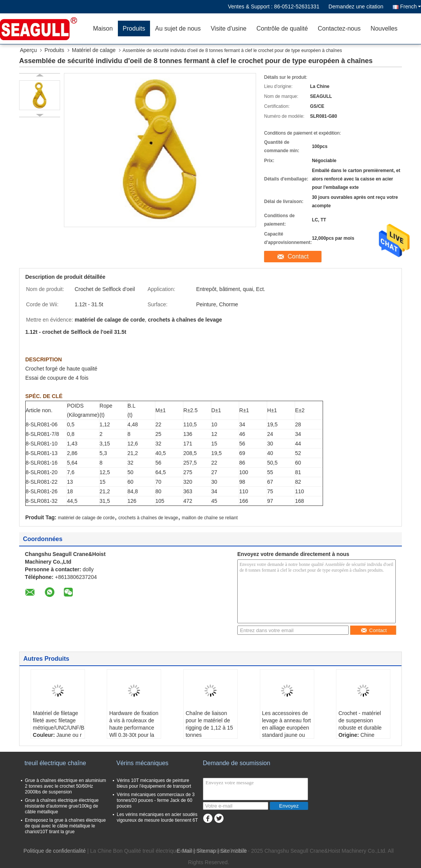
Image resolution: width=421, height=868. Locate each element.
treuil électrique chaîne (55, 763)
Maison (103, 28)
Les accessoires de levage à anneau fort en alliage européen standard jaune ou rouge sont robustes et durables (287, 731)
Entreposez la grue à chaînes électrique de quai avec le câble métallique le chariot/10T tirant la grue (65, 826)
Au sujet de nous (178, 28)
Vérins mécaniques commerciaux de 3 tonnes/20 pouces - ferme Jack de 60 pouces (156, 800)
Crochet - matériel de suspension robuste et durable (360, 720)
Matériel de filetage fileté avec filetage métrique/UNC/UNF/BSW (59, 720)
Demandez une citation (356, 7)
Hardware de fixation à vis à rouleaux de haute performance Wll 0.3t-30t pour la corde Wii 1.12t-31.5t (134, 728)
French (410, 7)
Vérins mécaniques (142, 763)
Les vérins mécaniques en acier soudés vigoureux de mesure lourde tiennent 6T (157, 817)
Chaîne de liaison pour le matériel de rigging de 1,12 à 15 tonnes (209, 724)
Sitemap (206, 851)
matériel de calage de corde (86, 518)
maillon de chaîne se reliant (210, 518)
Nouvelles (384, 28)
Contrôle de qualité (282, 28)
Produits (134, 28)
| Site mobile (232, 851)
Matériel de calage (94, 50)
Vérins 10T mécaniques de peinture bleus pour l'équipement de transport (154, 783)
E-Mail (184, 851)
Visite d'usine (228, 28)
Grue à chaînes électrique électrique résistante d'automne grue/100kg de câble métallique (62, 806)
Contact (298, 256)
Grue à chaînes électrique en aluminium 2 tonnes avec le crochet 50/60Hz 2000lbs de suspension (65, 786)
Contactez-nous (339, 28)
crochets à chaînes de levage (148, 518)
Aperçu (28, 50)
